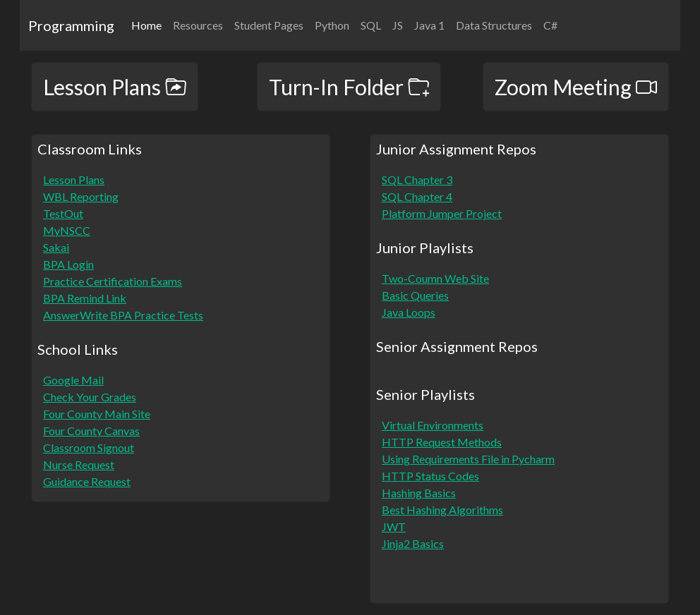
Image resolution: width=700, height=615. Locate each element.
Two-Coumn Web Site (435, 278)
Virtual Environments (433, 425)
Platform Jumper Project (442, 213)
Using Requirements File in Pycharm (468, 459)
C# (550, 25)
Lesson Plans (74, 179)
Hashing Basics (419, 493)
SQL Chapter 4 (417, 196)
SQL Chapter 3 (417, 179)
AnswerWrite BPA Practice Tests (123, 315)
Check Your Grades (90, 397)
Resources (198, 25)
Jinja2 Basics (413, 543)
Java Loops (409, 312)
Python (332, 25)
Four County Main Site (97, 414)
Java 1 (429, 25)
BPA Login (68, 264)
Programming (71, 25)
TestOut (63, 213)
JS (398, 25)
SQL (371, 25)
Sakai (56, 247)
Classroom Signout (89, 447)
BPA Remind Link (85, 298)
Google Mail (73, 380)
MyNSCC (67, 230)
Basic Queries (415, 295)
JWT (394, 526)
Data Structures (494, 25)
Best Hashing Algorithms (442, 510)
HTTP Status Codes (430, 476)
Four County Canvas (91, 431)
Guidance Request (87, 481)
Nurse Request (79, 464)
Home (149, 24)
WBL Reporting (81, 196)
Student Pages (269, 25)
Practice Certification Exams (113, 281)
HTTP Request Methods (442, 442)
